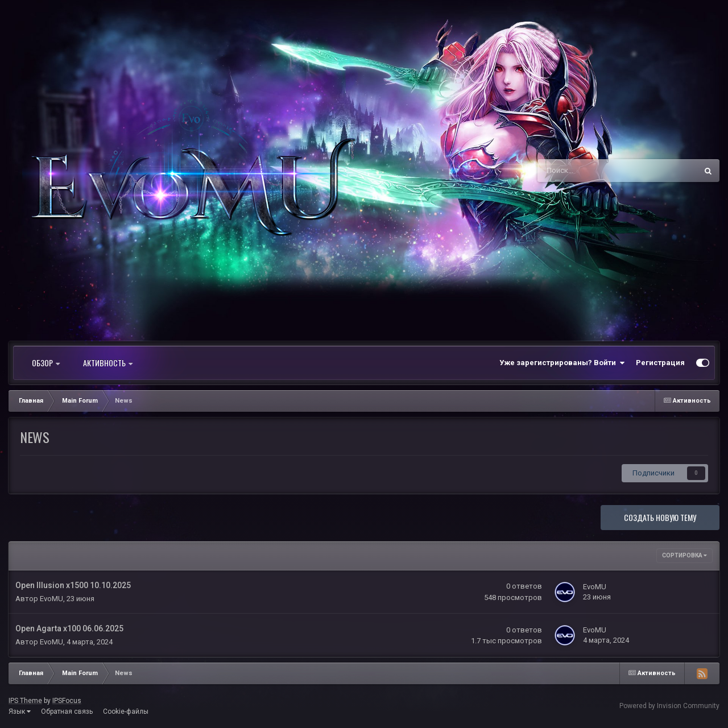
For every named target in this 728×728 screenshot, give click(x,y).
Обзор (46, 363)
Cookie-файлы (126, 712)
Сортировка (684, 555)
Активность (108, 363)
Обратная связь (67, 712)
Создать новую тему (660, 517)
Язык (20, 712)
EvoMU (51, 599)
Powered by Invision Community (669, 706)
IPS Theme (25, 701)
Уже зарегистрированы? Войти (562, 363)
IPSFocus (67, 701)
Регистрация (660, 363)
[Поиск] (587, 171)
